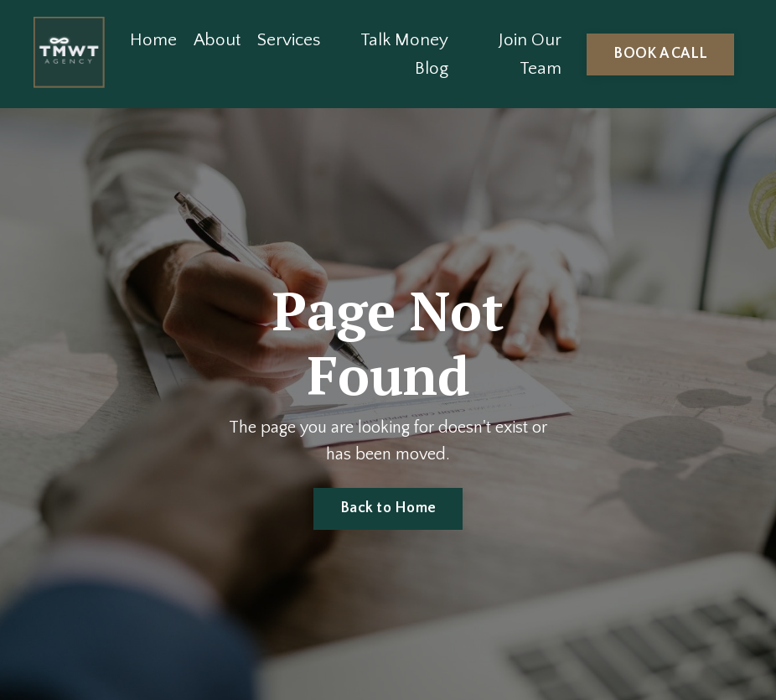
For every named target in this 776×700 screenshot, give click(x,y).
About (217, 40)
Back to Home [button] (388, 508)
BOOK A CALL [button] (660, 54)
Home (153, 40)
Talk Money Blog (404, 54)
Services (289, 40)
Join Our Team (530, 54)
